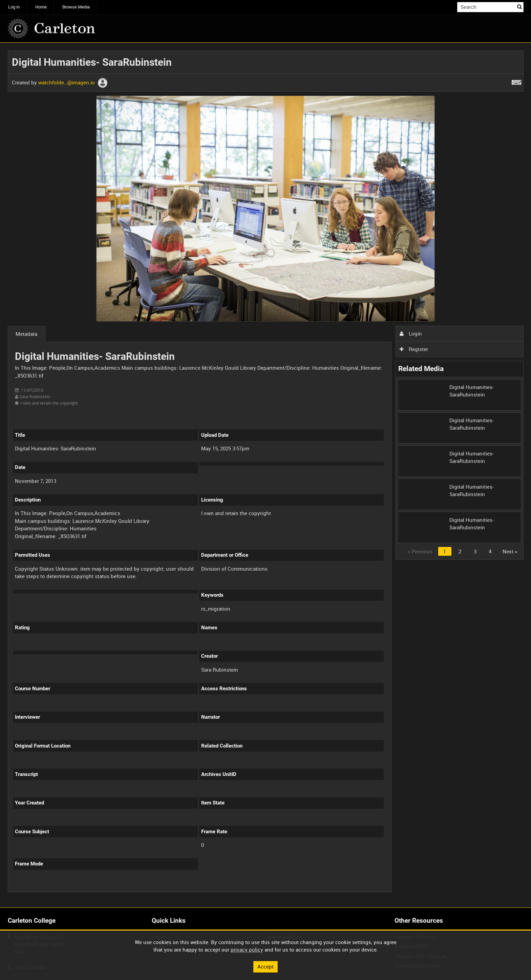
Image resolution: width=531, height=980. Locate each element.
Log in (14, 7)
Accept (265, 966)
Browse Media (76, 7)
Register (414, 349)
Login (411, 333)
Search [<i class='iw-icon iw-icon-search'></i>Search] (519, 7)
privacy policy (247, 950)
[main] (266, 475)
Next (510, 551)
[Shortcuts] (516, 81)
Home (41, 7)
